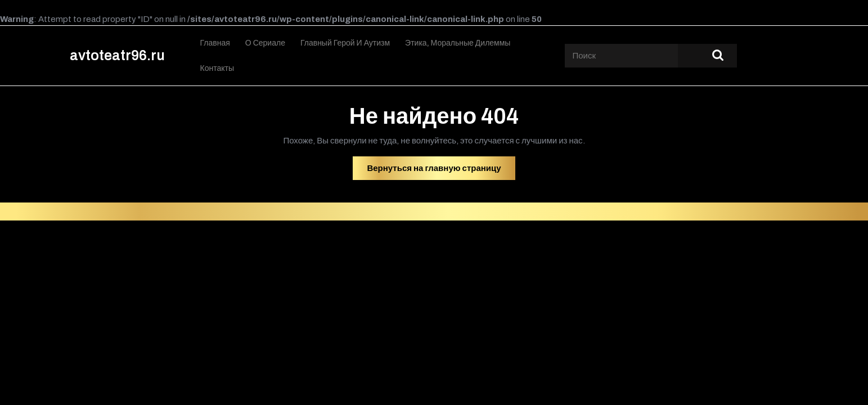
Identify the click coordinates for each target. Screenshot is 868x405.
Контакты (217, 68)
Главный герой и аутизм (345, 43)
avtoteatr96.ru (117, 55)
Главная (215, 43)
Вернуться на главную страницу (441, 171)
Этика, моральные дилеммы (458, 43)
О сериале (265, 43)
